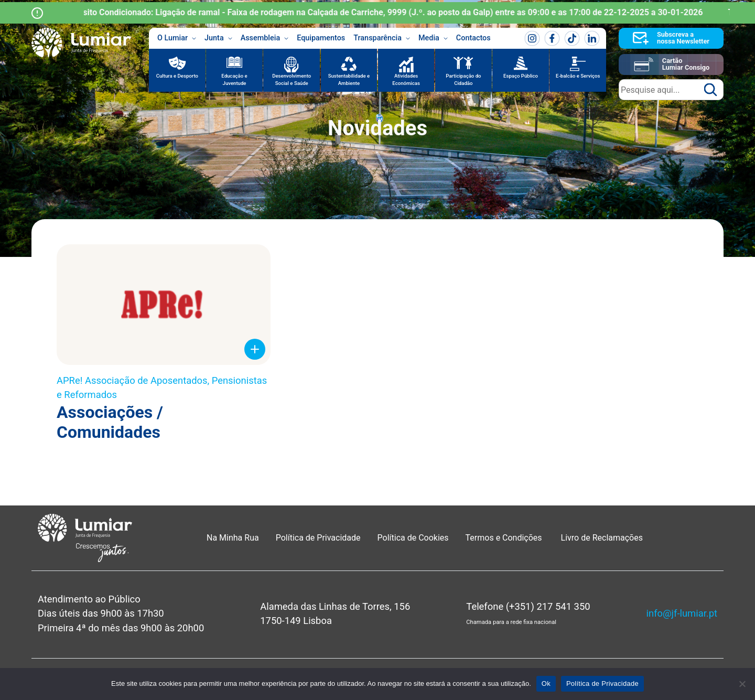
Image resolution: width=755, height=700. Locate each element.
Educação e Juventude (234, 79)
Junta (218, 38)
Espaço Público (521, 76)
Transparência (382, 38)
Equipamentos (321, 38)
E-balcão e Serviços (578, 76)
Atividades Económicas (406, 79)
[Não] (742, 684)
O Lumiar (177, 38)
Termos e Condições (505, 538)
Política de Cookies (413, 538)
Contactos (473, 38)
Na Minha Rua (233, 538)
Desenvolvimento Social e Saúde (292, 79)
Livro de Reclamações (602, 538)
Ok (546, 683)
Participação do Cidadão (463, 79)
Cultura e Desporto (177, 76)
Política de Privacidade (318, 538)
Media (433, 38)
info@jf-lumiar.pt (682, 613)
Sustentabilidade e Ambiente (349, 79)
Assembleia (265, 38)
